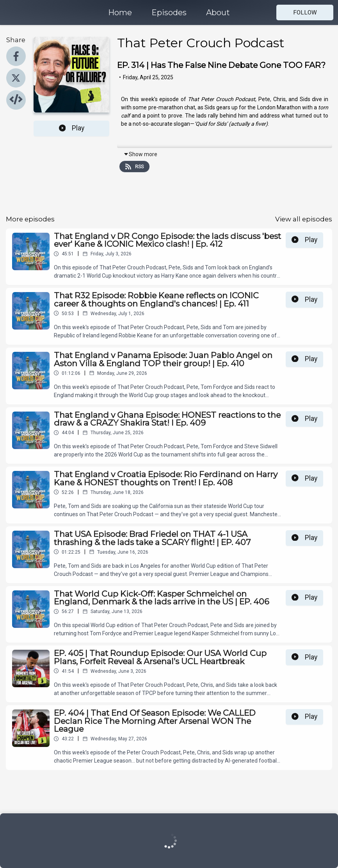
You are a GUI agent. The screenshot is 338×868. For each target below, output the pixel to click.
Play (72, 128)
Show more (140, 154)
